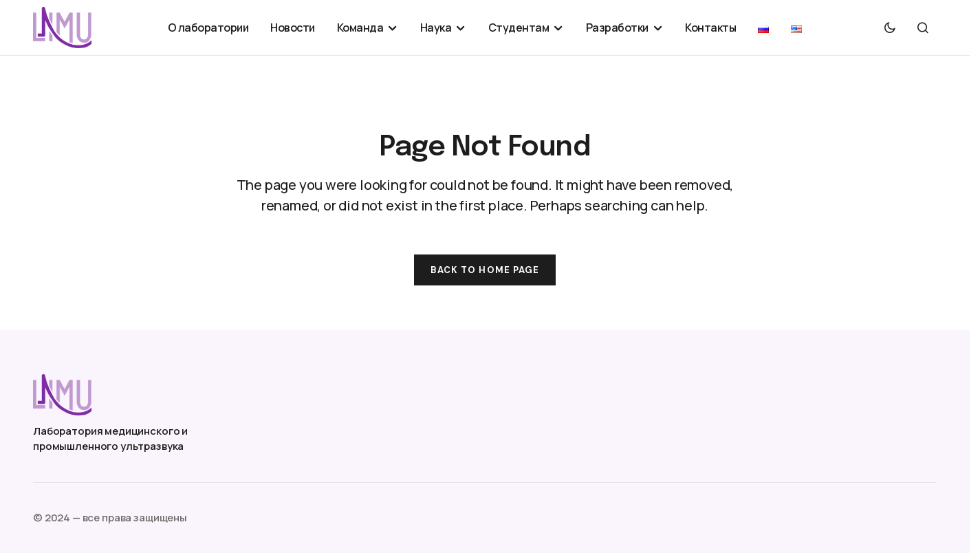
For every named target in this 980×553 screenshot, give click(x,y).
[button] (890, 28)
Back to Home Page (485, 270)
